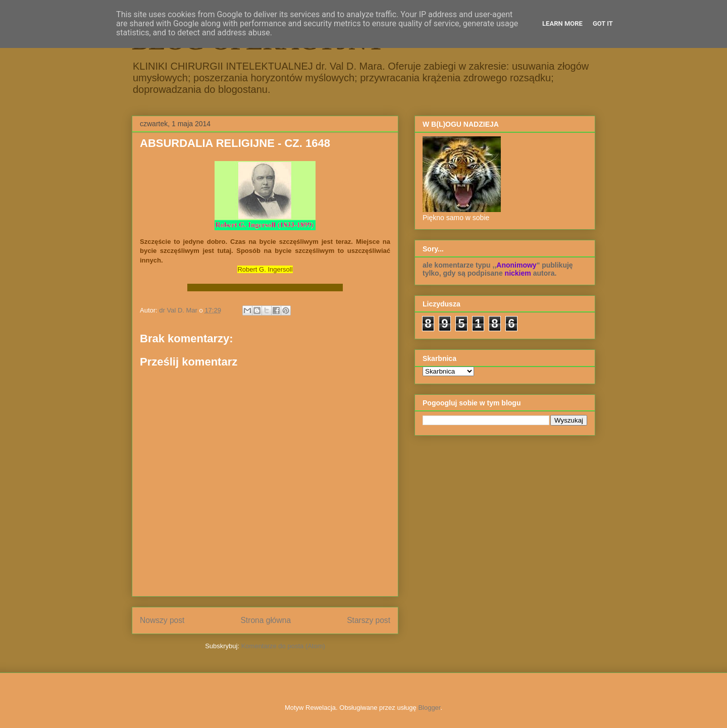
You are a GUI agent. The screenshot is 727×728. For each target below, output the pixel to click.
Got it (603, 23)
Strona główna (266, 620)
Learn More (562, 23)
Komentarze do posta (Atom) (283, 646)
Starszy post (369, 620)
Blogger (429, 708)
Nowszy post (162, 620)
